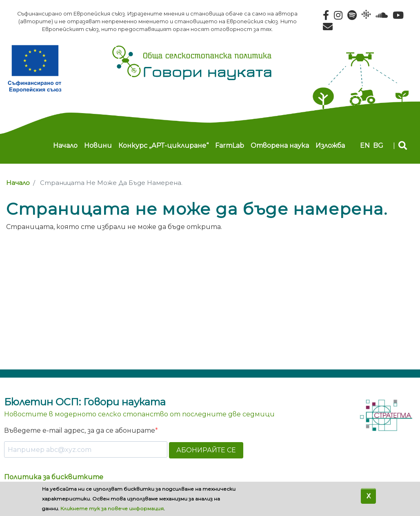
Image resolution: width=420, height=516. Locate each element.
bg (378, 146)
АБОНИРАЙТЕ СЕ (206, 450)
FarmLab (230, 146)
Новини (98, 146)
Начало (65, 146)
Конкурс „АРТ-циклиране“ (163, 146)
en (365, 146)
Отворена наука (280, 146)
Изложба (330, 146)
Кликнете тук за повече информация (112, 511)
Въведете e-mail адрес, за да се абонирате (80, 430)
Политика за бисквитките (54, 477)
